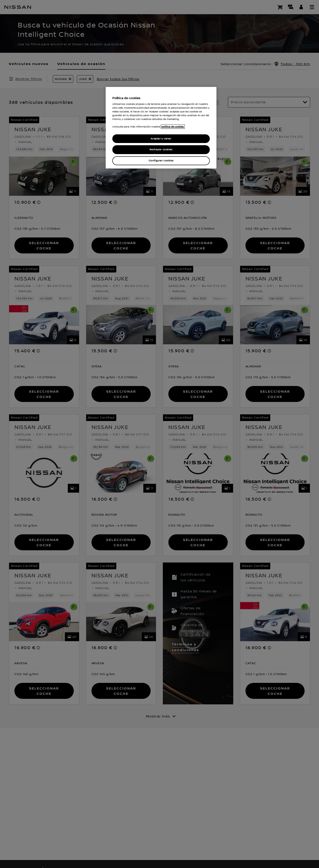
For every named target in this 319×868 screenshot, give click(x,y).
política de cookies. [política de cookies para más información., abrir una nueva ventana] (173, 127)
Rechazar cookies (161, 150)
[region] (161, 128)
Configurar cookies (161, 161)
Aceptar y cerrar (161, 139)
